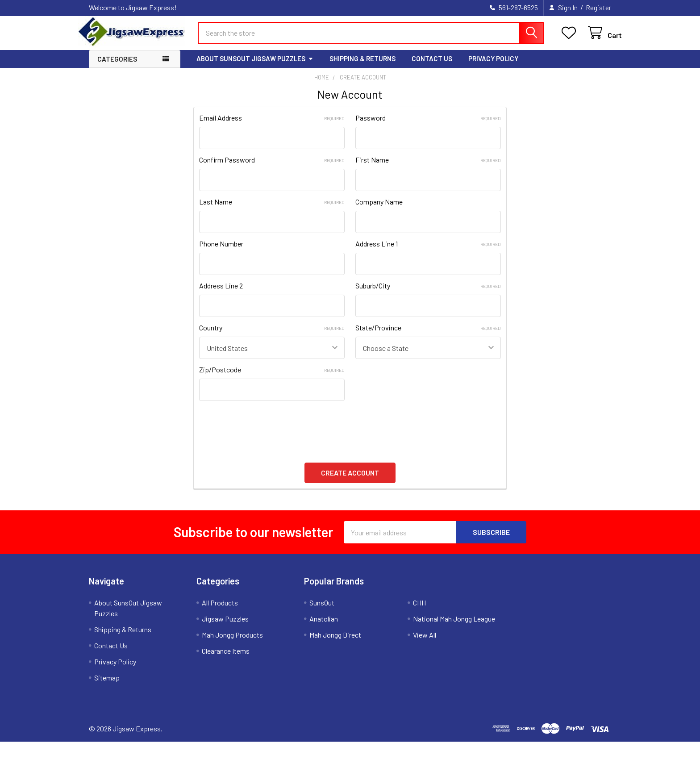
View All (425, 643)
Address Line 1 (428, 252)
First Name (428, 168)
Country (272, 336)
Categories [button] (117, 67)
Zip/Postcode (272, 378)
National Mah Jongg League (454, 627)
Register (598, 8)
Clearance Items (226, 659)
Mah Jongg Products (232, 643)
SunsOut (322, 611)
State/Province (428, 336)
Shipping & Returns (362, 67)
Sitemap (107, 686)
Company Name (379, 210)
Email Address (272, 126)
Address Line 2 (221, 294)
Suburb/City (428, 294)
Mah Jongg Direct (335, 643)
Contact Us (432, 67)
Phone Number (221, 252)
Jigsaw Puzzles (225, 627)
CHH (419, 611)
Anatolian (324, 627)
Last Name (272, 210)
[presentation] (267, 432)
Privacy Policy (493, 67)
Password (428, 126)
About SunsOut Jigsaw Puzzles (255, 67)
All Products (220, 611)
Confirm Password (272, 168)
